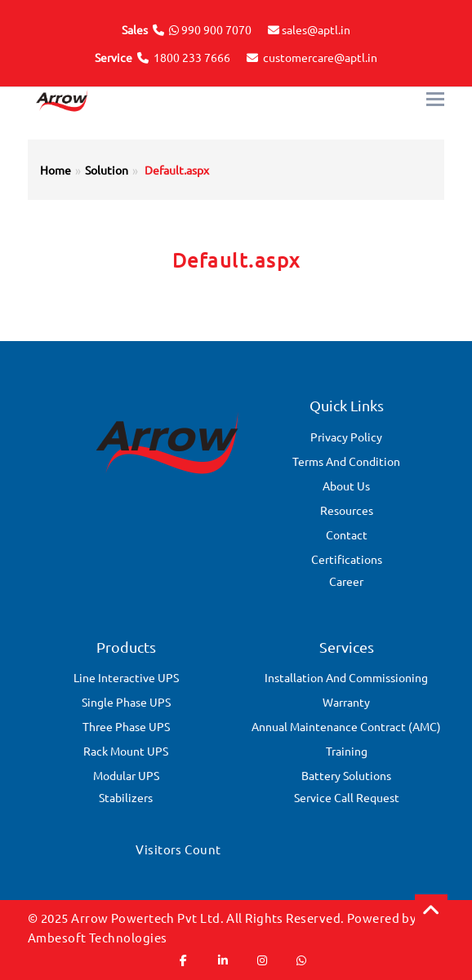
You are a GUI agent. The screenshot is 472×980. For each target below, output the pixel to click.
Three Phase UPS (126, 726)
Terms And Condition (346, 461)
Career (346, 581)
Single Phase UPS (126, 702)
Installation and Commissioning (346, 677)
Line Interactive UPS (126, 677)
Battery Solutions (346, 775)
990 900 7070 (216, 29)
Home (56, 170)
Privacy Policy (346, 437)
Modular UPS (126, 775)
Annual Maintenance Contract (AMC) (346, 726)
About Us (346, 486)
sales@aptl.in (316, 29)
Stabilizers (126, 797)
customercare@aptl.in (320, 57)
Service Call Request (347, 797)
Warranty (346, 702)
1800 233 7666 (192, 57)
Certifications (347, 559)
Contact (347, 534)
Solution (107, 170)
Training (347, 751)
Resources (347, 510)
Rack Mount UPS (126, 751)
